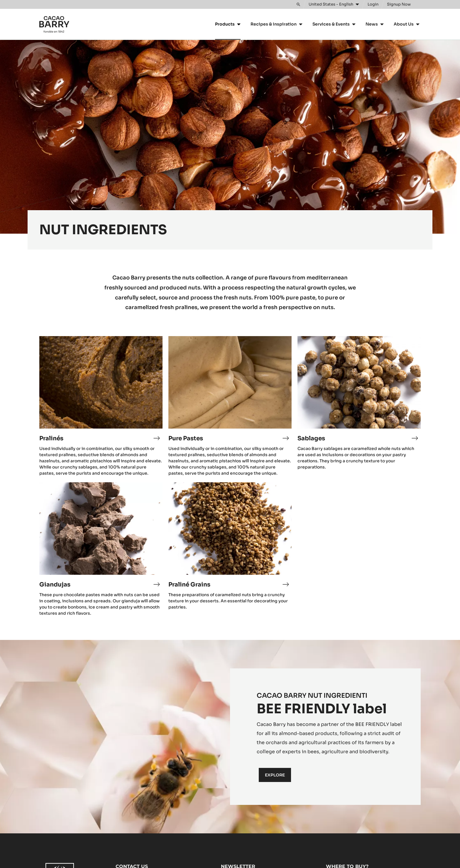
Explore (275, 775)
